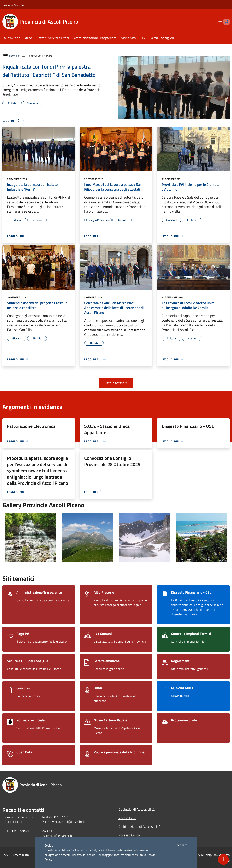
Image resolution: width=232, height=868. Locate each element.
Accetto (182, 845)
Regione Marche (13, 5)
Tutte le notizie (116, 383)
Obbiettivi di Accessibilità (136, 809)
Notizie (14, 56)
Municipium (209, 855)
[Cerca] (225, 22)
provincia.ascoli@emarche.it (66, 822)
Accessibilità (127, 818)
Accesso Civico (129, 835)
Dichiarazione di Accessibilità (139, 827)
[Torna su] (223, 859)
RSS (5, 855)
